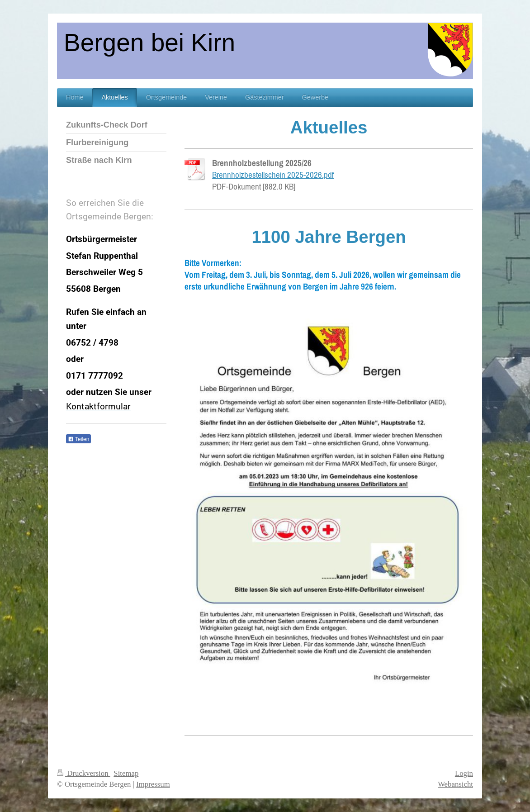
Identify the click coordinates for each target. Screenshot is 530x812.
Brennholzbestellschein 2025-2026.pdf (273, 175)
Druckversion (84, 773)
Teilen (78, 439)
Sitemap (126, 773)
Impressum (153, 784)
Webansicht (455, 784)
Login (464, 773)
